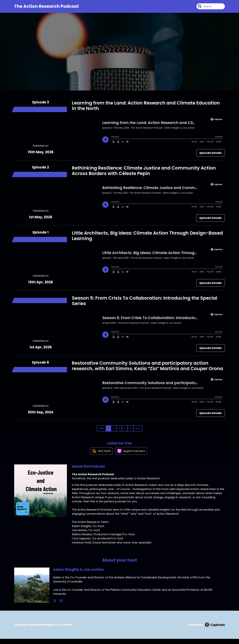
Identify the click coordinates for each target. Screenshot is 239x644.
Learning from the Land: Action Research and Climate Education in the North (146, 108)
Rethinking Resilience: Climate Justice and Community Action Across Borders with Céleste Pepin (144, 173)
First (101, 431)
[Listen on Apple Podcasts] (131, 456)
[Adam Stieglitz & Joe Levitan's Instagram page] (58, 606)
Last (138, 431)
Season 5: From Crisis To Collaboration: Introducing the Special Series (144, 303)
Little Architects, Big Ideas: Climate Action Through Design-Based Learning (147, 238)
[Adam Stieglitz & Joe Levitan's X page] (55, 606)
